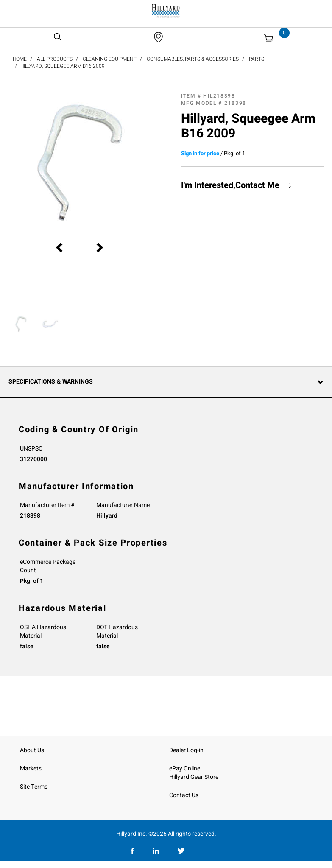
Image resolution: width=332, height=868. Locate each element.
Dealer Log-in (186, 750)
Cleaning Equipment (110, 59)
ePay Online (185, 769)
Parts (257, 59)
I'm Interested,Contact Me (230, 185)
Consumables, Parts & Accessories (193, 59)
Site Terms (34, 787)
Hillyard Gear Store (194, 777)
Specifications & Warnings (51, 382)
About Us (32, 750)
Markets (31, 769)
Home (20, 59)
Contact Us (184, 795)
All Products (55, 59)
